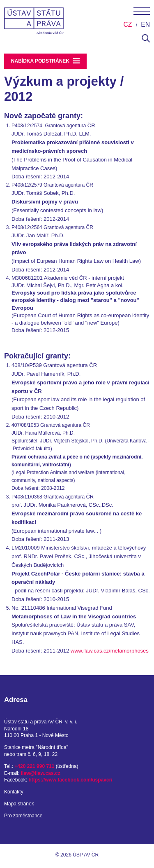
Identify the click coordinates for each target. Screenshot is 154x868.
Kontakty (14, 792)
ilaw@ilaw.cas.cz (41, 773)
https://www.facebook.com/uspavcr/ (70, 780)
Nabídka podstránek (46, 61)
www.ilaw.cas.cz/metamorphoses (110, 651)
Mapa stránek (19, 804)
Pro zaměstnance (23, 816)
